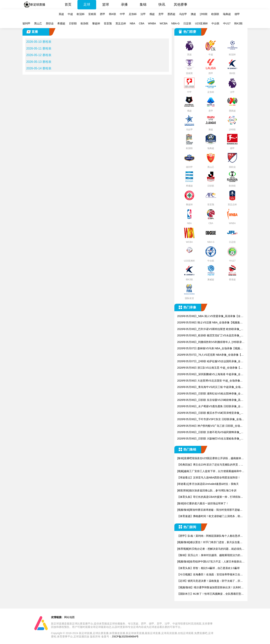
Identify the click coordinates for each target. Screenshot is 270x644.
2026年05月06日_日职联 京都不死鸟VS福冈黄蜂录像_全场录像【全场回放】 (210, 432)
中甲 (122, 14)
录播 (124, 4)
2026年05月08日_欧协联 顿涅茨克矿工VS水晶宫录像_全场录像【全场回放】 (210, 336)
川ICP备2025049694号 (125, 637)
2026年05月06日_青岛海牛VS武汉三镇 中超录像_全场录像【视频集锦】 (210, 387)
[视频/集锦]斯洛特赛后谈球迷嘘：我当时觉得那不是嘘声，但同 (208, 510)
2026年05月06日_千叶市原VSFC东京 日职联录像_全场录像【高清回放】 (211, 419)
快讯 (162, 4)
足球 (87, 4)
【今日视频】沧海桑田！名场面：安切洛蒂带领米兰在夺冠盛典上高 (210, 575)
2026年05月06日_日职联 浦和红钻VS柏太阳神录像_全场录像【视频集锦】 (210, 394)
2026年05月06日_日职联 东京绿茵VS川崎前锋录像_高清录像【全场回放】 (210, 400)
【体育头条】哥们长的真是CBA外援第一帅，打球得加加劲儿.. (210, 497)
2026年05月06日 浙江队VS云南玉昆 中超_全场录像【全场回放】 (210, 368)
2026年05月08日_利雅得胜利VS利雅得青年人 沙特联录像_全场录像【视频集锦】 (211, 342)
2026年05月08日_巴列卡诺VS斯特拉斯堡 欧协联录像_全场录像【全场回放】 (210, 329)
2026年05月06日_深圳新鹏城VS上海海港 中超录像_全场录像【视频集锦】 (210, 374)
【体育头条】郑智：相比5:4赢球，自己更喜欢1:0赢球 (208, 568)
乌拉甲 (183, 14)
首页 (68, 4)
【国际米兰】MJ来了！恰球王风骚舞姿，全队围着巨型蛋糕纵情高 (210, 594)
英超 (61, 14)
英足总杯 (121, 23)
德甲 (237, 14)
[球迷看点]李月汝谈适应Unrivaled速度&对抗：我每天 (208, 484)
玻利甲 (26, 23)
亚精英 (92, 14)
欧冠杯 (81, 14)
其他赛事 (181, 4)
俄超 (152, 14)
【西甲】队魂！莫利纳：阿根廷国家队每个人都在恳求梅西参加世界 (210, 536)
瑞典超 (227, 14)
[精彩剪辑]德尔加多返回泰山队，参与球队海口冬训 (207, 490)
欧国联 (215, 14)
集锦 (143, 4)
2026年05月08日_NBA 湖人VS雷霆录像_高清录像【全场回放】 (210, 316)
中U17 (227, 23)
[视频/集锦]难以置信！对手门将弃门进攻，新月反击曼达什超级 (210, 542)
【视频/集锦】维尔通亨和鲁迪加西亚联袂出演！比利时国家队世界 (210, 588)
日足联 (187, 23)
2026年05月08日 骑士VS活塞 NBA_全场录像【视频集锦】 (209, 323)
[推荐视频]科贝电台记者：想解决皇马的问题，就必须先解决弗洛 (211, 549)
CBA (142, 23)
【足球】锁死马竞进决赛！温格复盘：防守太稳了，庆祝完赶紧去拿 (210, 581)
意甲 (161, 14)
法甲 (143, 14)
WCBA (164, 23)
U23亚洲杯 (201, 23)
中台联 (215, 23)
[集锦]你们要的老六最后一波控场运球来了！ (203, 503)
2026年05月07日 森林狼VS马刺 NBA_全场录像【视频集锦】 (210, 349)
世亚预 (108, 23)
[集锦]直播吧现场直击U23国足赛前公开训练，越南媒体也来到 (210, 458)
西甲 (103, 14)
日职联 (73, 23)
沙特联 (204, 14)
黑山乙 (38, 23)
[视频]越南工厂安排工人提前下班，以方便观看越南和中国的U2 (211, 471)
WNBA (152, 23)
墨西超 (171, 14)
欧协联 (85, 23)
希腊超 (61, 23)
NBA (132, 23)
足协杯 (133, 14)
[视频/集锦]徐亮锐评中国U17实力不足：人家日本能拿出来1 (211, 562)
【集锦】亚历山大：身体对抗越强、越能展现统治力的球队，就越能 (210, 555)
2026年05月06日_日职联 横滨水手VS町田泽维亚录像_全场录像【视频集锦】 (210, 413)
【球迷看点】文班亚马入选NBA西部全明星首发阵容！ (209, 478)
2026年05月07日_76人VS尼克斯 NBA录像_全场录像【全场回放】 (210, 355)
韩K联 (112, 14)
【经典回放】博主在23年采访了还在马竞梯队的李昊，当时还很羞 (210, 465)
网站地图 (69, 617)
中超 (70, 14)
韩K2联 (238, 23)
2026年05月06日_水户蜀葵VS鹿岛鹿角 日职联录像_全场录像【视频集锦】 (210, 407)
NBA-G (175, 23)
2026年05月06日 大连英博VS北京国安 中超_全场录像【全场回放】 (209, 381)
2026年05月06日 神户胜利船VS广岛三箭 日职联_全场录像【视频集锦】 (210, 426)
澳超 (193, 14)
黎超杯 (96, 23)
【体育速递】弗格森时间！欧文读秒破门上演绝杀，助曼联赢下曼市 (210, 516)
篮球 (106, 4)
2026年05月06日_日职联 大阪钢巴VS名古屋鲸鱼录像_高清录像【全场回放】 (210, 439)
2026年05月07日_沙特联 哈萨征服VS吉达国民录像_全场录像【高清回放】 (210, 362)
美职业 (50, 23)
